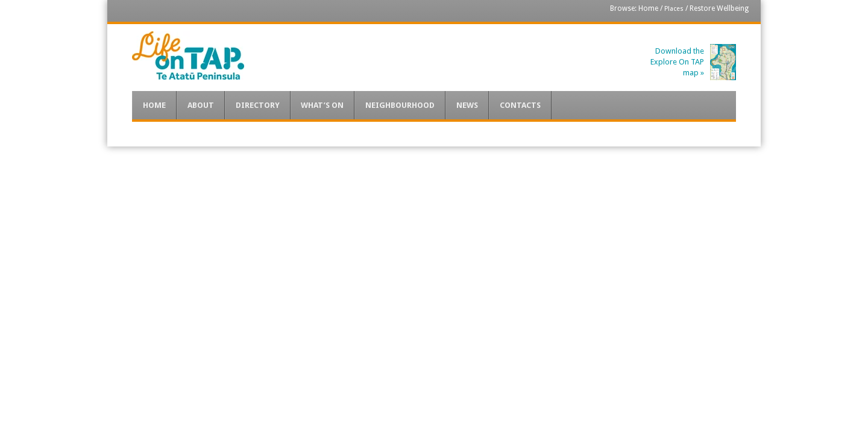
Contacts (520, 105)
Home (648, 8)
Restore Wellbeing (719, 8)
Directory (258, 105)
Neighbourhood (400, 105)
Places (674, 9)
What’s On (322, 105)
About (201, 105)
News (467, 105)
